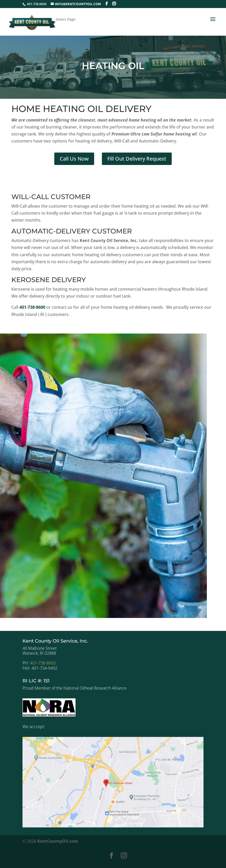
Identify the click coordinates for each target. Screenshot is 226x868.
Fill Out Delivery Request (137, 159)
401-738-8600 (43, 663)
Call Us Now (74, 159)
